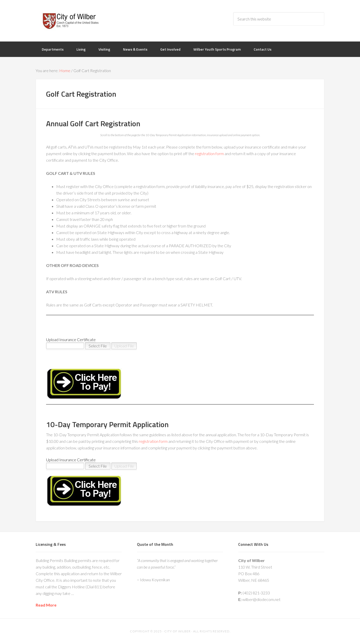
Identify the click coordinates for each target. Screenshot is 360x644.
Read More (46, 605)
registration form (209, 153)
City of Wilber (76, 20)
